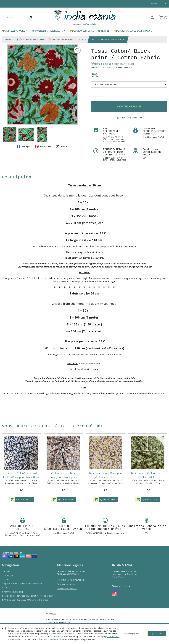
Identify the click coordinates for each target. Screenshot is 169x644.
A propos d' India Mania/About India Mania (22, 584)
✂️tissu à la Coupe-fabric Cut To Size (113, 64)
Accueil (8, 40)
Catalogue (7, 575)
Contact (153, 4)
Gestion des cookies (66, 584)
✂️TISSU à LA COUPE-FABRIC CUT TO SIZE (67, 40)
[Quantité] (97, 93)
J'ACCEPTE (157, 634)
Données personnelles (67, 589)
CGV (5, 588)
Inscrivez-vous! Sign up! (13, 592)
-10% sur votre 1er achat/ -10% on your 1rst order (25, 600)
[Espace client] (152, 17)
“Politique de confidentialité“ (49, 639)
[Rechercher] (31, 17)
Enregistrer (43, 146)
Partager (24, 146)
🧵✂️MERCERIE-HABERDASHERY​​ (30, 40)
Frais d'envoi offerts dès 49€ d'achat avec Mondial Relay (28, 596)
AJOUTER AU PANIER (129, 106)
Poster (62, 146)
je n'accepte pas (132, 634)
